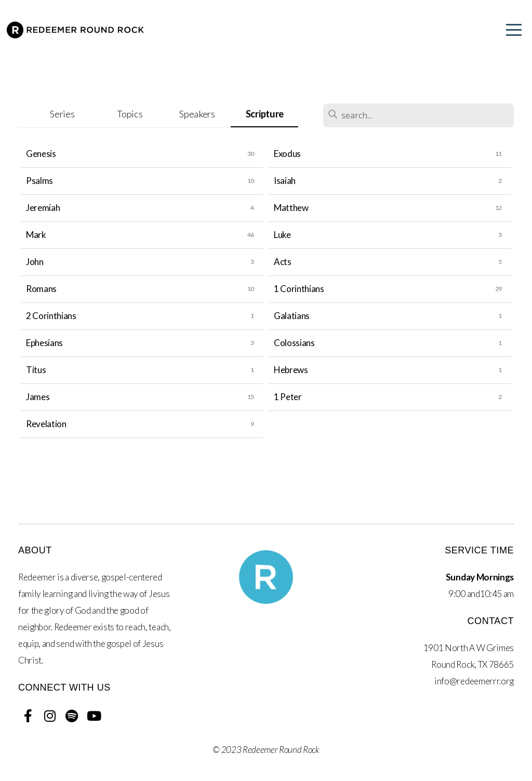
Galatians (292, 316)
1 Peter (288, 397)
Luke (282, 235)
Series (62, 114)
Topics (130, 114)
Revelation (46, 424)
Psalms (39, 181)
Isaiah (285, 181)
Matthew (291, 208)
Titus (36, 370)
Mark (36, 235)
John (35, 262)
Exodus (287, 154)
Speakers (197, 114)
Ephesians (44, 343)
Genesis (41, 154)
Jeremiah (43, 208)
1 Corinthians (299, 289)
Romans (41, 289)
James (38, 397)
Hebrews (291, 370)
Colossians (294, 343)
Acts (283, 262)
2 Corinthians (51, 316)
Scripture (265, 114)
